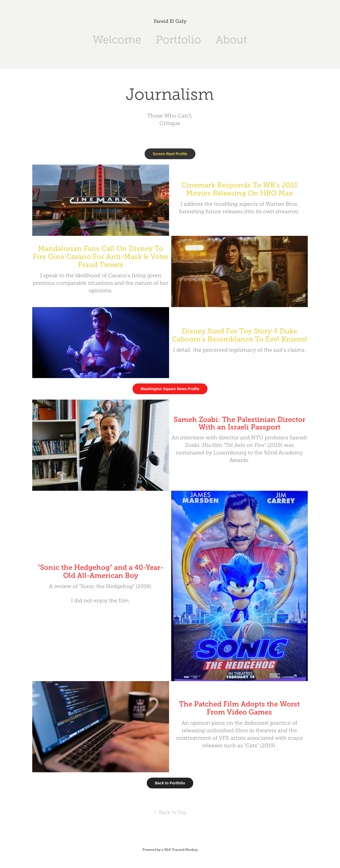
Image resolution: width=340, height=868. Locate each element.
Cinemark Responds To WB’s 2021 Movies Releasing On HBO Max (239, 189)
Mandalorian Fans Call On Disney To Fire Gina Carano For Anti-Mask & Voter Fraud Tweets (101, 257)
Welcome (117, 40)
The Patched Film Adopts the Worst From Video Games (239, 708)
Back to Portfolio (170, 783)
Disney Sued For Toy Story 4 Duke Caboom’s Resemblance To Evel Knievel (239, 335)
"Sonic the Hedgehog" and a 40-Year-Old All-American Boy (101, 572)
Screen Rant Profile (170, 154)
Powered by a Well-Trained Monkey (170, 850)
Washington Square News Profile (170, 389)
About (231, 40)
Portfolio (178, 40)
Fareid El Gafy (170, 21)
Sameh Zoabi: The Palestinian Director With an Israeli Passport (239, 423)
